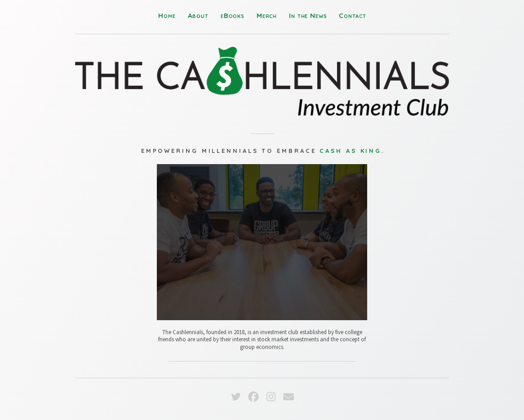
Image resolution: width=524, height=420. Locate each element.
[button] (236, 397)
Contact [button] (352, 16)
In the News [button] (308, 16)
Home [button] (167, 16)
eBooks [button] (233, 16)
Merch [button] (267, 16)
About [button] (198, 16)
